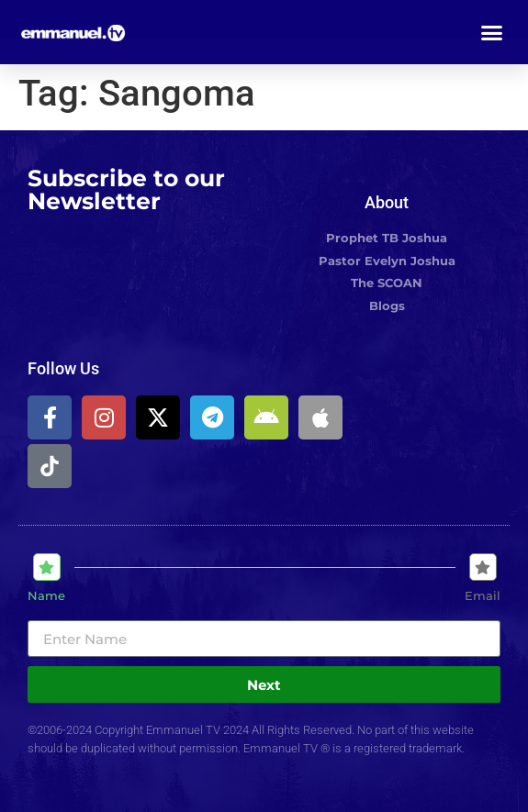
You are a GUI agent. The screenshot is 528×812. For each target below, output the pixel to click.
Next (264, 685)
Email (483, 596)
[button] (492, 32)
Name (46, 596)
